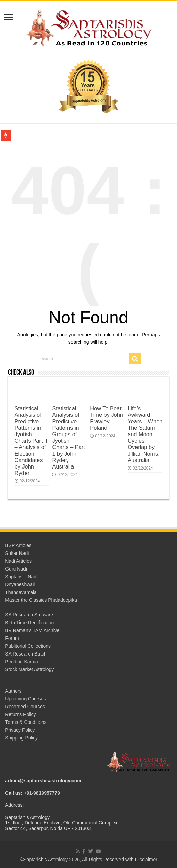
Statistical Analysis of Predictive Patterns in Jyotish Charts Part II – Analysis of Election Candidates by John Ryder (31, 441)
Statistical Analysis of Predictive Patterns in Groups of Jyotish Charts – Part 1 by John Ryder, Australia (68, 437)
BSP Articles (18, 545)
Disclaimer (146, 860)
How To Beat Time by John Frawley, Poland (107, 418)
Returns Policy (20, 714)
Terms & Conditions (26, 722)
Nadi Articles (18, 561)
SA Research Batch (26, 654)
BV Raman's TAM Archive (32, 630)
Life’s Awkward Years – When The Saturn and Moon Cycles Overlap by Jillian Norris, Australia (145, 434)
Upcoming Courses (25, 699)
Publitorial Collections (28, 646)
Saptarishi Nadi (21, 577)
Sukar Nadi (17, 553)
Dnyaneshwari (20, 584)
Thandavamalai (21, 592)
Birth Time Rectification (29, 623)
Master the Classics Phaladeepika (41, 600)
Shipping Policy (21, 738)
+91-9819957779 (42, 793)
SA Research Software (29, 615)
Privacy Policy (20, 730)
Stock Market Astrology (29, 669)
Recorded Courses (25, 707)
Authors (13, 691)
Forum (12, 638)
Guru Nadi (16, 569)
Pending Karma (22, 662)
